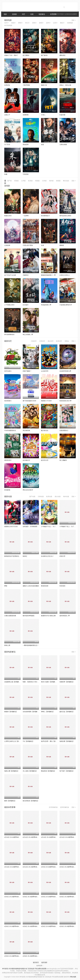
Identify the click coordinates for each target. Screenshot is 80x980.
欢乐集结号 (26, 460)
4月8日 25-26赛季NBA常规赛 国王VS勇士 (18, 956)
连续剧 (14, 14)
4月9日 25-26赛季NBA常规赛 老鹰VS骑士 (36, 897)
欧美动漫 (49, 496)
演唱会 (67, 341)
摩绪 (6, 586)
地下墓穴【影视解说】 (67, 771)
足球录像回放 (53, 807)
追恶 (42, 144)
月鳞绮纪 (26, 275)
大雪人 (43, 115)
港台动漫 (58, 496)
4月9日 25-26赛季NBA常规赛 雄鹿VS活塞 (55, 897)
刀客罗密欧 (26, 85)
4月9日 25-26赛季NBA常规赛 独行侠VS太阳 (19, 897)
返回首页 (36, 962)
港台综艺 (51, 341)
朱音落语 (62, 586)
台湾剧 (23, 181)
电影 (5, 14)
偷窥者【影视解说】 (11, 712)
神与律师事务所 (9, 334)
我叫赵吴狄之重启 (65, 216)
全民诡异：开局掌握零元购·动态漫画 (35, 526)
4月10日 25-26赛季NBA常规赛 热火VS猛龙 (18, 867)
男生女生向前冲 (28, 490)
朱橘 (6, 174)
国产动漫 (32, 496)
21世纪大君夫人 (65, 275)
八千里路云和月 (9, 305)
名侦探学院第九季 (65, 371)
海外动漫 (66, 496)
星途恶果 (26, 144)
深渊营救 (26, 115)
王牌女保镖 (63, 144)
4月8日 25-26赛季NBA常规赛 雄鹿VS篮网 (36, 926)
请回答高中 (8, 460)
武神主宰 (62, 556)
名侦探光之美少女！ (48, 556)
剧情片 (41, 23)
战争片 (48, 23)
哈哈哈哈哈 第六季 (66, 401)
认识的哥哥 (45, 371)
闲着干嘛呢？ (27, 371)
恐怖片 (34, 23)
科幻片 (27, 23)
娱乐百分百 (45, 460)
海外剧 (51, 181)
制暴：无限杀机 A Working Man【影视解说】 (37, 682)
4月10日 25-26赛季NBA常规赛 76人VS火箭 (37, 837)
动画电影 (70, 23)
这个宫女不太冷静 (10, 275)
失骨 (42, 245)
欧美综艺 (59, 341)
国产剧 (9, 181)
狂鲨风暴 (62, 115)
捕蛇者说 (62, 55)
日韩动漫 (41, 496)
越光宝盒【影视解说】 (67, 712)
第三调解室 (63, 460)
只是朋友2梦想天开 (66, 305)
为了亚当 (7, 144)
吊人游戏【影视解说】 (30, 771)
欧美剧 (30, 181)
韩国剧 (37, 181)
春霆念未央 (8, 216)
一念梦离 (26, 216)
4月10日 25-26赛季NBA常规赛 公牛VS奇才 (18, 837)
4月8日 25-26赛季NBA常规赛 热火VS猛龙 (36, 956)
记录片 (55, 23)
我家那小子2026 (46, 401)
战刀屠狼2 (26, 55)
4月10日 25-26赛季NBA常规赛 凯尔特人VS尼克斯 (57, 837)
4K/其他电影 (8, 25)
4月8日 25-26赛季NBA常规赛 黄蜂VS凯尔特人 (56, 926)
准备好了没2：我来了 (11, 55)
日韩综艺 (42, 341)
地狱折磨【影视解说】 (67, 741)
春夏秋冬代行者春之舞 (48, 616)
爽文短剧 (66, 181)
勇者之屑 (7, 645)
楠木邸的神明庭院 (29, 616)
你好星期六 (8, 401)
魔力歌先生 (45, 430)
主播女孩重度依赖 (10, 616)
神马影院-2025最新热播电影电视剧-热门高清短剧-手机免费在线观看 (24, 969)
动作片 (6, 23)
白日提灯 (26, 305)
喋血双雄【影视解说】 (48, 771)
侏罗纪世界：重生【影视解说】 (51, 741)
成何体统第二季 (65, 616)
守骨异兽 (26, 174)
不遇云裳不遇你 (28, 245)
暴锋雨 (62, 245)
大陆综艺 (34, 341)
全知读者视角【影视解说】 (31, 712)
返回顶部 (44, 962)
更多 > (74, 20)
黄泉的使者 (45, 586)
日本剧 (44, 181)
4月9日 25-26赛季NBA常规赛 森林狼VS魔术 (55, 867)
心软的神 (7, 245)
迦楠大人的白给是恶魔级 (31, 586)
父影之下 (7, 115)
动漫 (32, 14)
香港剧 (16, 181)
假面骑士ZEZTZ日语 (11, 526)
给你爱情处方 (45, 216)
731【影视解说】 (28, 741)
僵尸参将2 (44, 55)
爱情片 (20, 23)
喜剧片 (13, 23)
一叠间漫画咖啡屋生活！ (31, 645)
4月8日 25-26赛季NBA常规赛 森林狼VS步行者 (19, 926)
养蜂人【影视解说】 (48, 712)
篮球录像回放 (65, 807)
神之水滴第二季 (28, 334)
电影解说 (42, 14)
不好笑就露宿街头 (10, 430)
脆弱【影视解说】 (10, 801)
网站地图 (73, 977)
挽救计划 (44, 85)
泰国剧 (58, 181)
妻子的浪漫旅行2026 (29, 401)
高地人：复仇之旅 (65, 85)
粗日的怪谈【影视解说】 (31, 801)
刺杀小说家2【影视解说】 (49, 682)
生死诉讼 (7, 85)
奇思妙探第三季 (46, 305)
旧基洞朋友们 (64, 430)
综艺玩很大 (8, 371)
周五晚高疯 (26, 430)
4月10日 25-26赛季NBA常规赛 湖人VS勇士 (37, 867)
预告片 (62, 23)
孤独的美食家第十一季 (48, 275)
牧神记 (25, 556)
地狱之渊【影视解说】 (12, 771)
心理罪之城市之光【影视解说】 (14, 741)
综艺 (24, 14)
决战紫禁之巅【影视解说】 (13, 682)
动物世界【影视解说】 (67, 682)
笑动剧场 (7, 490)
